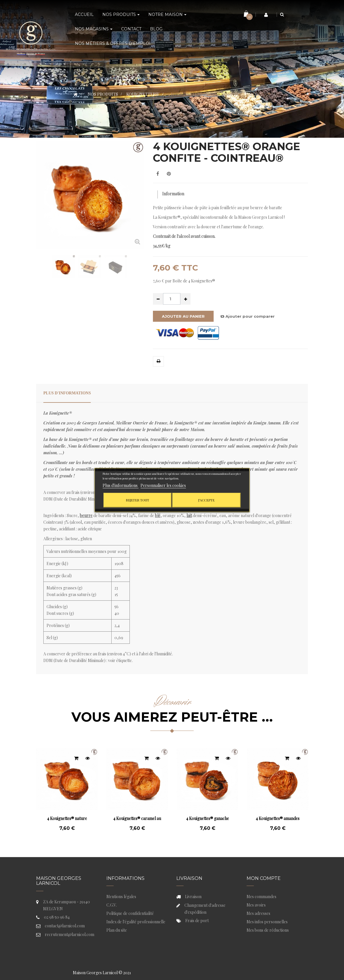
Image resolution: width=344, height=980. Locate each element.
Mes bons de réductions (268, 930)
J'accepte (206, 500)
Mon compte (264, 878)
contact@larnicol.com (65, 926)
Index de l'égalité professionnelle (136, 922)
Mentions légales (121, 897)
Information (173, 194)
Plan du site (117, 930)
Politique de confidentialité (130, 913)
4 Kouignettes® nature (67, 818)
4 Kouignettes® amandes (278, 818)
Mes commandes (261, 897)
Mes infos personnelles (267, 922)
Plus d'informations (67, 393)
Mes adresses (258, 913)
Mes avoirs (256, 905)
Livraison (193, 897)
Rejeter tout (137, 500)
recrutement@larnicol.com (70, 934)
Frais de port (197, 921)
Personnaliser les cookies (163, 485)
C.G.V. (112, 905)
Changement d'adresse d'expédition (205, 909)
